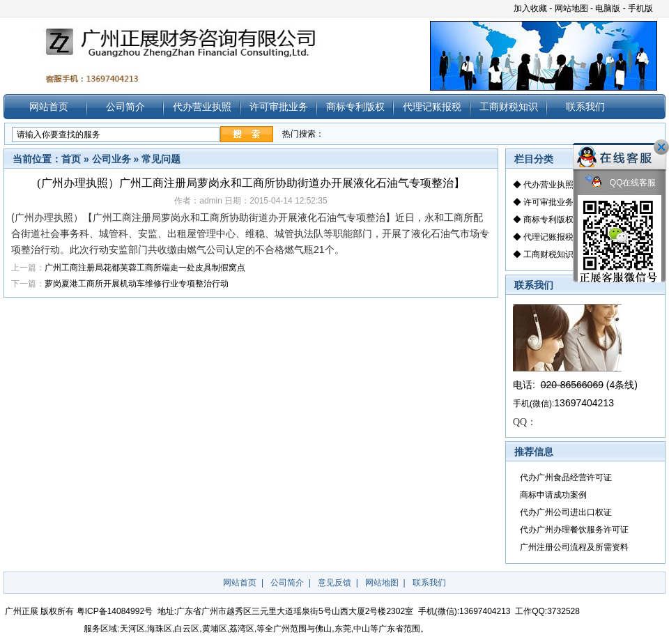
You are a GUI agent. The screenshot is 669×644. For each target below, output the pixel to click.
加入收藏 (530, 8)
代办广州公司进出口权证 (566, 512)
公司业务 (111, 159)
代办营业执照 (202, 107)
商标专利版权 (355, 107)
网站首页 (49, 107)
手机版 (640, 8)
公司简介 (125, 107)
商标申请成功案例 (553, 495)
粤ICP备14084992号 (115, 611)
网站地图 (571, 8)
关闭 (661, 147)
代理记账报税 (432, 107)
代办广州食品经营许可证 (566, 477)
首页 (71, 159)
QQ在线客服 (621, 183)
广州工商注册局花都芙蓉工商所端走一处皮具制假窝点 (145, 268)
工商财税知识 (509, 107)
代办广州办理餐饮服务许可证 (574, 530)
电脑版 (608, 8)
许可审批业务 (279, 107)
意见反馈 (334, 583)
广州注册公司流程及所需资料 (574, 547)
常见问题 (161, 159)
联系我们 (585, 107)
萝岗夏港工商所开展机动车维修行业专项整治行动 (137, 284)
